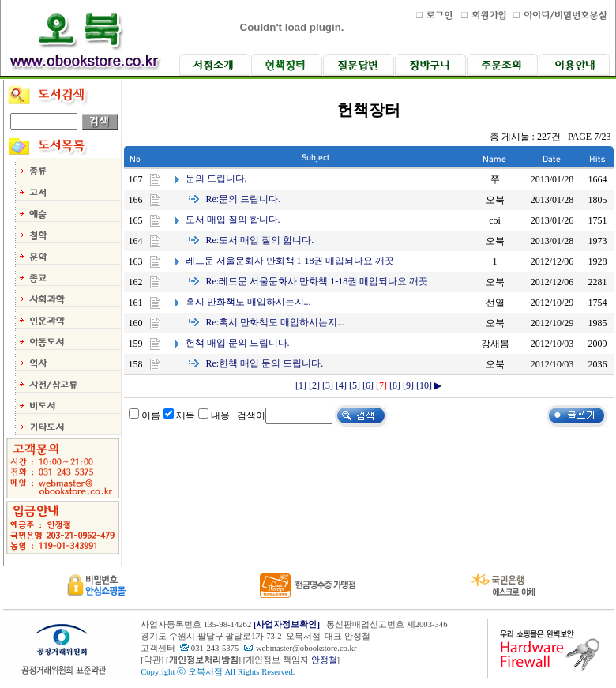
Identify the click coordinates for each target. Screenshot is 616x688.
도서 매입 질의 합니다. (233, 220)
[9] (408, 385)
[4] (341, 385)
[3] (328, 385)
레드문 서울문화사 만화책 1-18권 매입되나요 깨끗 (290, 261)
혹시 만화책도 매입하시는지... (248, 302)
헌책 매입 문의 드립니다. (238, 343)
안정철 (324, 660)
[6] (368, 385)
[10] (424, 385)
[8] (395, 385)
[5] (355, 385)
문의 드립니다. (216, 179)
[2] (314, 385)
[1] (301, 385)
